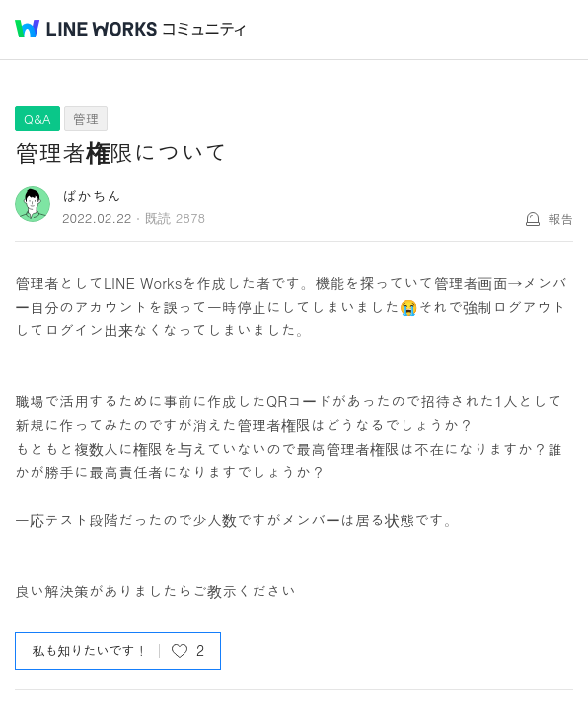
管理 (86, 119)
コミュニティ (204, 29)
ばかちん (92, 196)
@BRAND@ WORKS (86, 29)
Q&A (37, 119)
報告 (560, 218)
